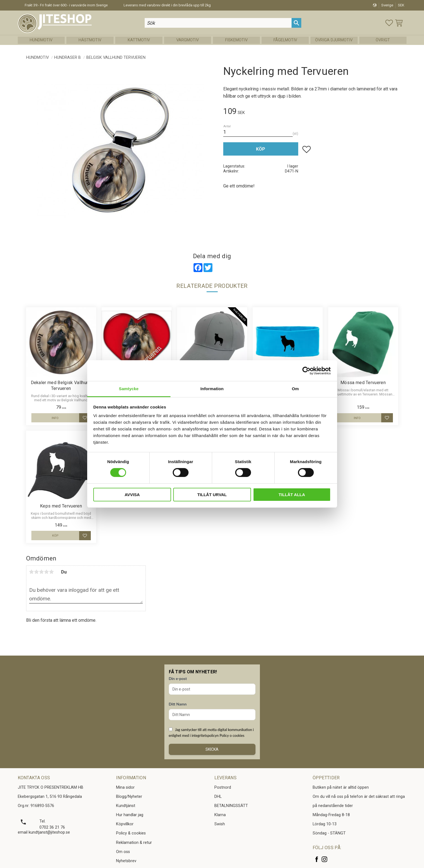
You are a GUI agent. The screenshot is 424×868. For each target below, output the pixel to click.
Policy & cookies (131, 833)
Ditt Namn (178, 704)
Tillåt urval (212, 495)
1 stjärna (32, 572)
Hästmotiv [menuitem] (90, 40)
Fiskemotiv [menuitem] (236, 40)
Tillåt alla (292, 495)
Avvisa (132, 495)
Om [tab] (295, 389)
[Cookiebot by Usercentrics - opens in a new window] (306, 370)
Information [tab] (212, 389)
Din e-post (178, 678)
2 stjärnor (37, 572)
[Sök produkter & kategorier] (218, 23)
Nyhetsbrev (126, 861)
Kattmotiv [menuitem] (139, 40)
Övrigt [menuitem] (383, 40)
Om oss (123, 852)
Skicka (212, 749)
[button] (389, 23)
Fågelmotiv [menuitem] (285, 40)
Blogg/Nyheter (129, 797)
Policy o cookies (232, 735)
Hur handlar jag (130, 815)
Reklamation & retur (134, 843)
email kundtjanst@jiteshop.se (44, 832)
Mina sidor (125, 787)
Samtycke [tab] (129, 389)
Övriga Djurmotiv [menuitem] (334, 40)
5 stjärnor (52, 572)
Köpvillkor (125, 824)
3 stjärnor (42, 572)
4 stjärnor (47, 572)
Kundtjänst (126, 806)
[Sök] (296, 23)
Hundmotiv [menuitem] (41, 40)
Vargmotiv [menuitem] (188, 40)
